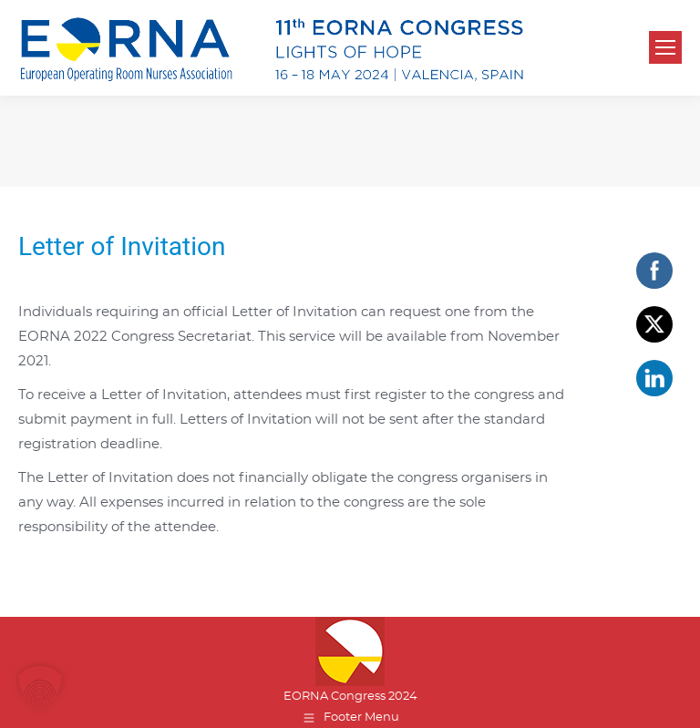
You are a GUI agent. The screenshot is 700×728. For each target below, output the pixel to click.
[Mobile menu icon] (665, 47)
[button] (40, 688)
